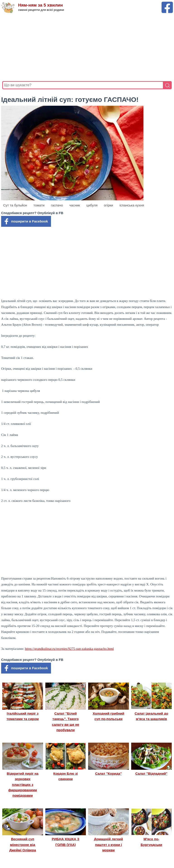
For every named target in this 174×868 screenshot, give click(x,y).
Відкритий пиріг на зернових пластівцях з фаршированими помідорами (23, 785)
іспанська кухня (132, 205)
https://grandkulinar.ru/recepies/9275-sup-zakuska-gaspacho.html (69, 649)
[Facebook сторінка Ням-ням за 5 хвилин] (167, 4)
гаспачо (57, 205)
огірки (109, 205)
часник (75, 205)
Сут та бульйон (15, 205)
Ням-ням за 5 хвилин (40, 5)
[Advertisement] (87, 47)
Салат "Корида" (109, 773)
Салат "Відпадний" (151, 773)
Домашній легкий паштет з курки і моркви (109, 845)
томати (39, 205)
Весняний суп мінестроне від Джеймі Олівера (23, 845)
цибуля (92, 205)
